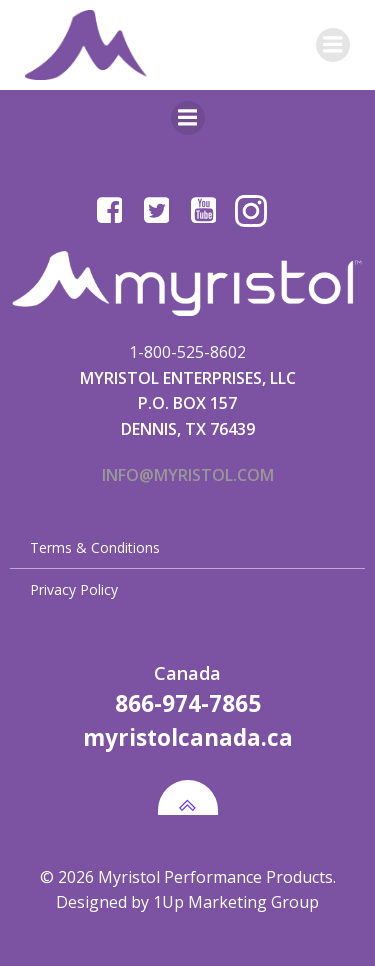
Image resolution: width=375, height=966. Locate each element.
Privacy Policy (74, 589)
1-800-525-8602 (187, 352)
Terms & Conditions (95, 547)
